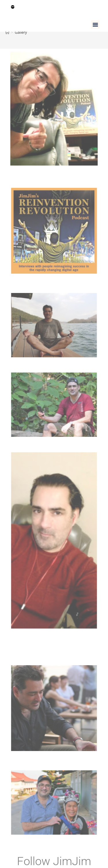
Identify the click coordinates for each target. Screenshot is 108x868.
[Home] (7, 32)
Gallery (21, 32)
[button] (95, 24)
